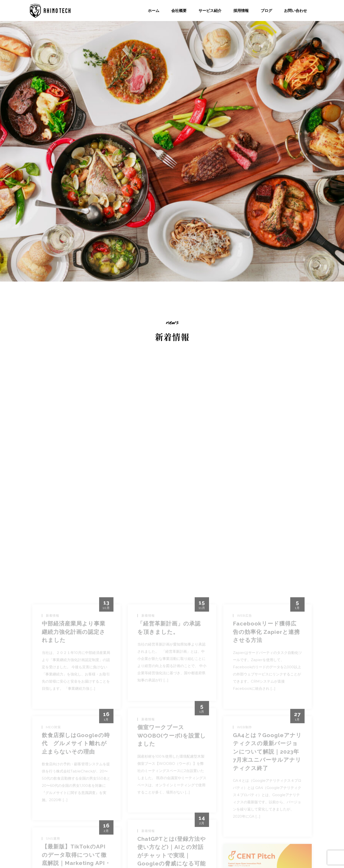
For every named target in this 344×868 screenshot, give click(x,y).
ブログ (266, 10)
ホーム (154, 10)
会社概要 (179, 10)
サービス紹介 (210, 10)
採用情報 (241, 10)
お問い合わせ (296, 10)
